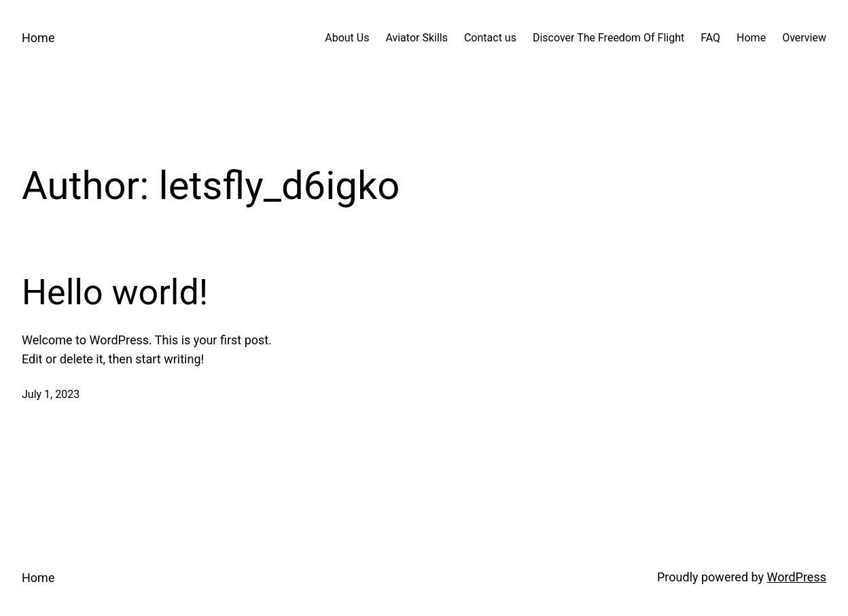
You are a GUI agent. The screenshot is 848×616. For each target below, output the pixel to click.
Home (38, 38)
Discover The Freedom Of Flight (608, 38)
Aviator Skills (417, 38)
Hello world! (115, 292)
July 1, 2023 (51, 394)
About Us (347, 38)
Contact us (490, 38)
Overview (804, 38)
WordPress (797, 577)
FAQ (710, 38)
